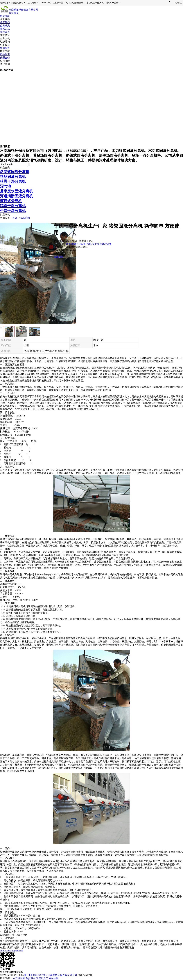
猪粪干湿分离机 (13, 181)
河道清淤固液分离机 (16, 196)
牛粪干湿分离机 (13, 211)
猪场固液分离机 (13, 177)
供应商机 (5, 16)
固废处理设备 (79, 244)
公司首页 (14, 13)
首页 (15, 218)
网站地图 (54, 978)
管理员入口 (42, 978)
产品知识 (5, 54)
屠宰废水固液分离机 (16, 191)
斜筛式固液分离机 (15, 172)
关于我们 (5, 22)
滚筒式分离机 (11, 201)
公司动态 (5, 26)
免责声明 (30, 978)
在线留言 (5, 32)
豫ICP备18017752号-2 (36, 975)
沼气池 (5, 186)
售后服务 (5, 48)
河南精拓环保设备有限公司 (62, 975)
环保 (68, 244)
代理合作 (5, 58)
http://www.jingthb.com (12, 951)
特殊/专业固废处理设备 (99, 244)
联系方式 (5, 29)
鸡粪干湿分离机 (13, 206)
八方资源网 (19, 978)
